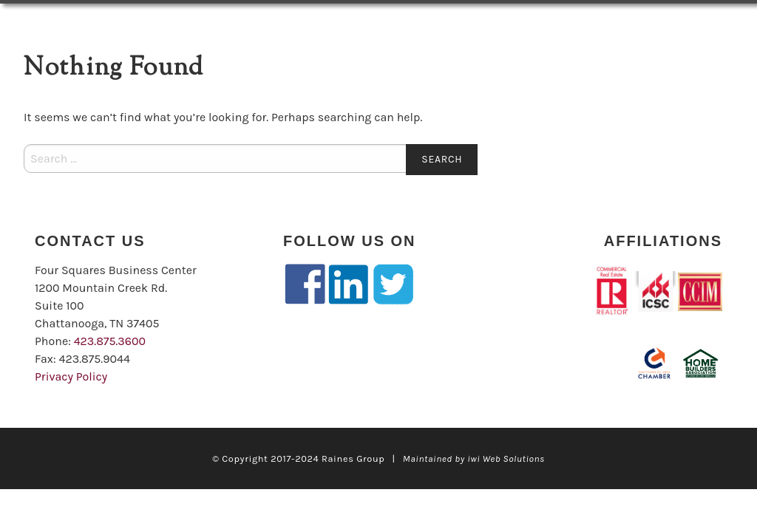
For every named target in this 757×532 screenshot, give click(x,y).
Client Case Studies (451, 23)
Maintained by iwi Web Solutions (474, 458)
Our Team (325, 23)
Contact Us (62, 59)
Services (221, 23)
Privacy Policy (71, 376)
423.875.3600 (110, 341)
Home (44, 23)
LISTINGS (120, 23)
